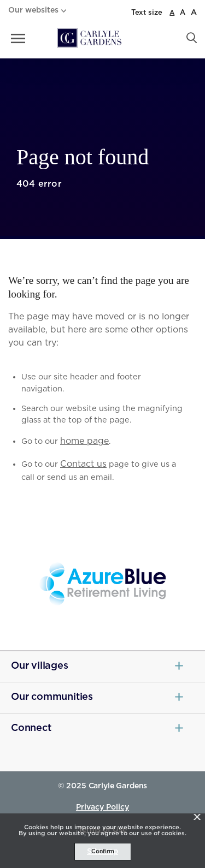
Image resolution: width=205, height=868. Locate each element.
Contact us (83, 464)
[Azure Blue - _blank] (102, 584)
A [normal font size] (172, 13)
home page (84, 441)
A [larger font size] (194, 13)
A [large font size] (183, 13)
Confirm (103, 852)
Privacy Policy (102, 807)
